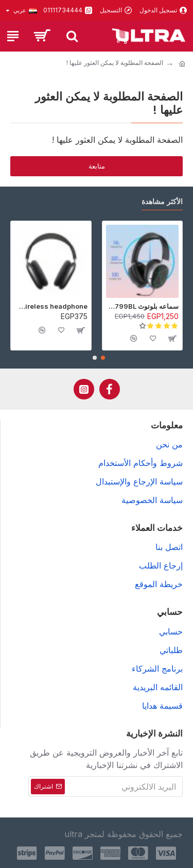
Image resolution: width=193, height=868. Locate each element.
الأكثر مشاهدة (162, 201)
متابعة (97, 166)
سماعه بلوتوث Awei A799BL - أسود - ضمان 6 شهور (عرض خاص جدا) (143, 306)
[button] (103, 358)
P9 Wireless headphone (51, 306)
